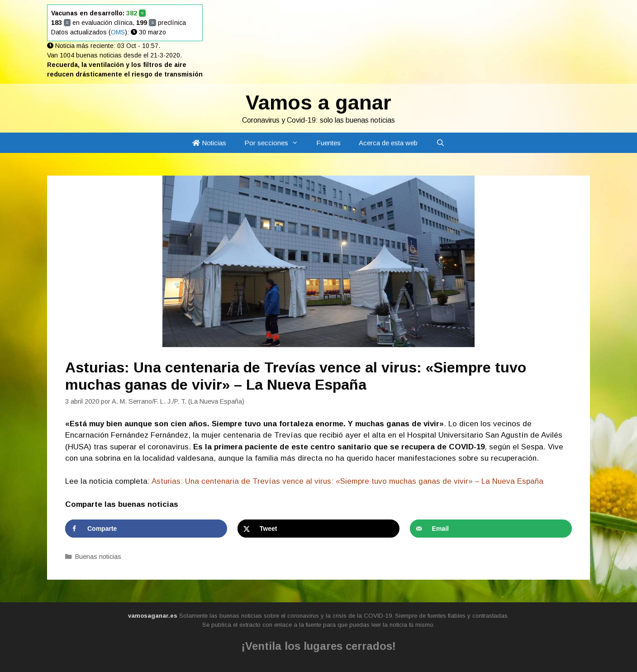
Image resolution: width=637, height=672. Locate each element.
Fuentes (328, 143)
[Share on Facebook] (146, 529)
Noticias (209, 143)
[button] (298, 143)
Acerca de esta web (388, 143)
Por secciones (276, 143)
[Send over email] (491, 529)
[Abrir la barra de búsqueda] (440, 143)
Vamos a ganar (318, 102)
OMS (118, 32)
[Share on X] (318, 529)
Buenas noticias (98, 557)
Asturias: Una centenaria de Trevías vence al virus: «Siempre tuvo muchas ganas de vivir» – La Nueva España (347, 481)
